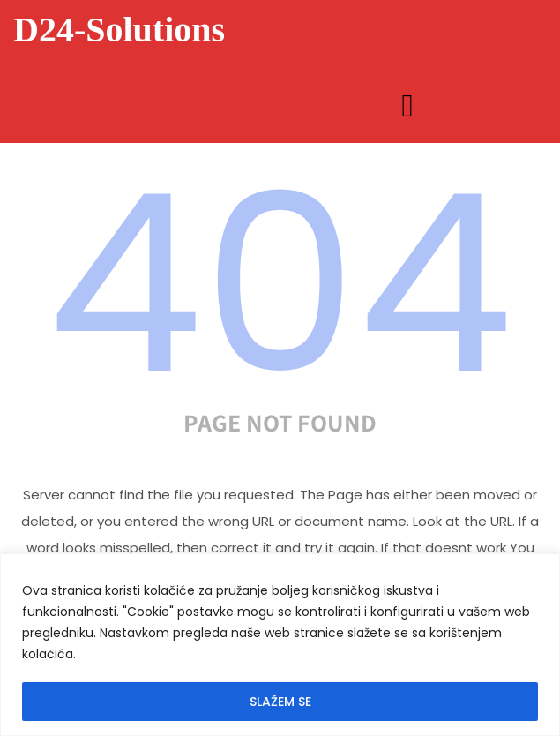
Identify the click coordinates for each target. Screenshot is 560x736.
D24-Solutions (119, 30)
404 (280, 284)
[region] (280, 645)
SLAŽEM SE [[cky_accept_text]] (280, 702)
